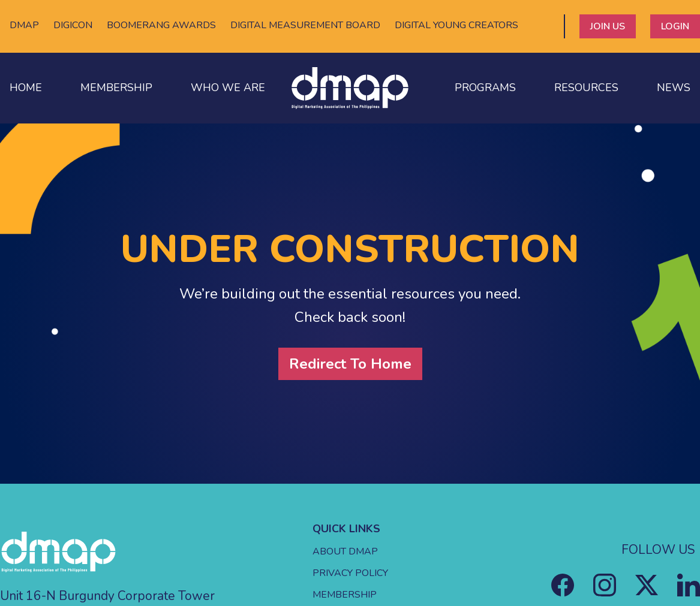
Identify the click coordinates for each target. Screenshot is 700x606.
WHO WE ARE (228, 88)
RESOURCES (586, 88)
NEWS (674, 88)
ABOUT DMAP (345, 551)
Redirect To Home (350, 364)
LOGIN (675, 26)
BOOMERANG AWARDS (161, 25)
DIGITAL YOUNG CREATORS (456, 25)
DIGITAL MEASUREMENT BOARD (305, 25)
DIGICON (73, 25)
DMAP (24, 25)
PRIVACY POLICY (350, 573)
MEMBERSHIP (116, 88)
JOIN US (608, 26)
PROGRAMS (485, 88)
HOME (26, 88)
